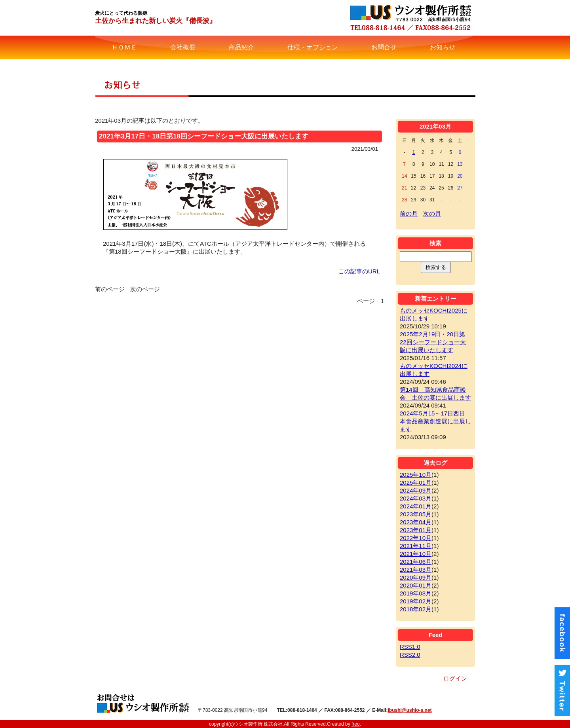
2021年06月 (416, 562)
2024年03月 (416, 498)
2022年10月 (416, 538)
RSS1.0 (410, 647)
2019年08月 (416, 593)
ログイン (455, 678)
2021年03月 (416, 570)
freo (356, 724)
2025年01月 (416, 482)
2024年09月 (416, 490)
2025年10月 (416, 475)
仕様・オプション (313, 47)
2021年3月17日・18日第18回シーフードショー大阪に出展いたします (204, 136)
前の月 (409, 213)
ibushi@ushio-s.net (410, 710)
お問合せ (384, 47)
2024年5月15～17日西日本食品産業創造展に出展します (435, 421)
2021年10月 (416, 554)
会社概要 (183, 47)
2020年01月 (416, 585)
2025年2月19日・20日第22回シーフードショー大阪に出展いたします (433, 342)
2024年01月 (416, 506)
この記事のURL (359, 271)
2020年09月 (416, 577)
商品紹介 (241, 47)
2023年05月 (416, 514)
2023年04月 (416, 522)
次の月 (432, 213)
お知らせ (443, 47)
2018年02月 (416, 609)
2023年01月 (416, 530)
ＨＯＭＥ (124, 47)
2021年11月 (416, 546)
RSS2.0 (410, 655)
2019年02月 (416, 601)
